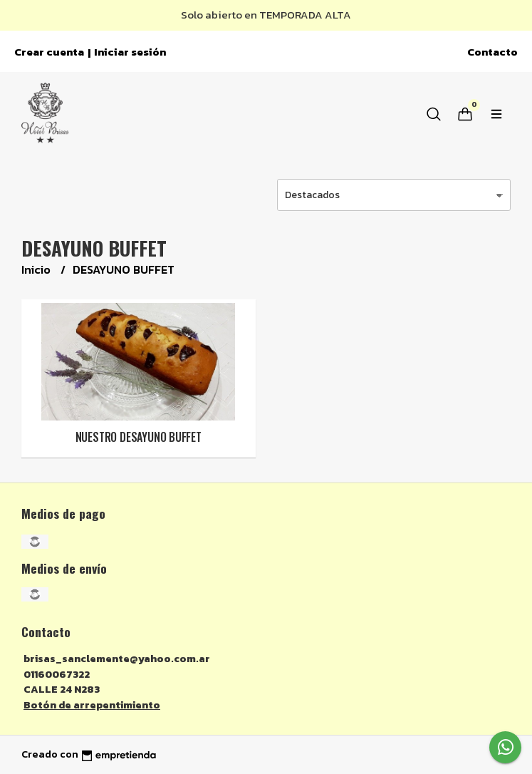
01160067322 (57, 674)
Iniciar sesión (130, 52)
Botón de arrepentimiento (92, 705)
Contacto (492, 52)
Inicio (37, 269)
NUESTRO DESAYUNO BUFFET (139, 437)
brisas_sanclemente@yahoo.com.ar (117, 659)
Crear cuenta (49, 52)
